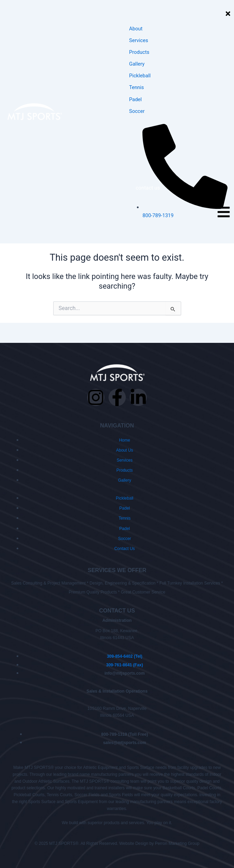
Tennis (137, 87)
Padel (136, 99)
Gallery (137, 64)
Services (139, 40)
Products (139, 52)
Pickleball (140, 76)
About (136, 29)
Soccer (137, 111)
